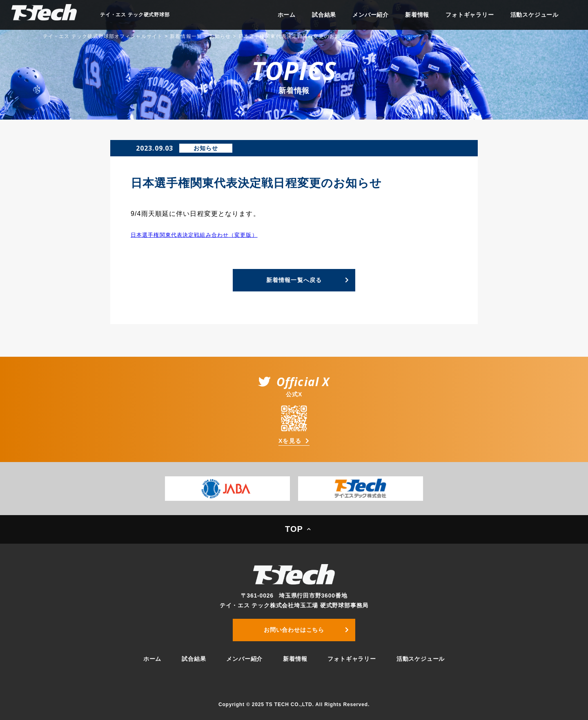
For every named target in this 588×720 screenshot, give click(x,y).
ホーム (287, 15)
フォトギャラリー (470, 15)
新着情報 (417, 15)
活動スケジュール (535, 15)
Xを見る (290, 441)
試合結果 (324, 15)
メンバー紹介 (371, 15)
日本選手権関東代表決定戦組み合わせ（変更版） (194, 235)
